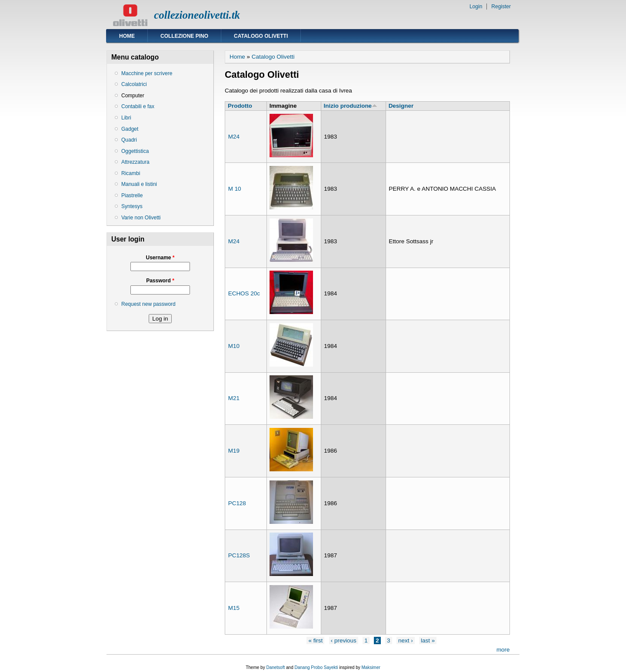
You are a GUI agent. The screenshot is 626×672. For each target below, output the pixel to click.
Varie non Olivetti (141, 218)
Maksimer (371, 667)
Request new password (148, 304)
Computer (133, 96)
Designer (401, 106)
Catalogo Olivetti (261, 36)
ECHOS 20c (244, 293)
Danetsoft (275, 667)
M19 (234, 451)
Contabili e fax (138, 106)
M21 (234, 398)
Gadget (130, 129)
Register (501, 7)
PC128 (237, 503)
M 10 (235, 189)
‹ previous (344, 641)
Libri (126, 118)
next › (406, 641)
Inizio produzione (351, 106)
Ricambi (131, 173)
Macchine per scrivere (147, 73)
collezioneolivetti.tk (197, 15)
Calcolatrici (134, 84)
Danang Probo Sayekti (316, 667)
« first (315, 641)
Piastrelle (132, 195)
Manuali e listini (139, 184)
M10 (234, 346)
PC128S (239, 555)
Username (160, 258)
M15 (234, 608)
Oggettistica (135, 151)
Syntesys (132, 206)
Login (476, 7)
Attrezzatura (135, 162)
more (503, 650)
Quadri (129, 140)
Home (127, 36)
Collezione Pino (184, 36)
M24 (234, 137)
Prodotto (240, 106)
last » (428, 641)
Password (160, 281)
